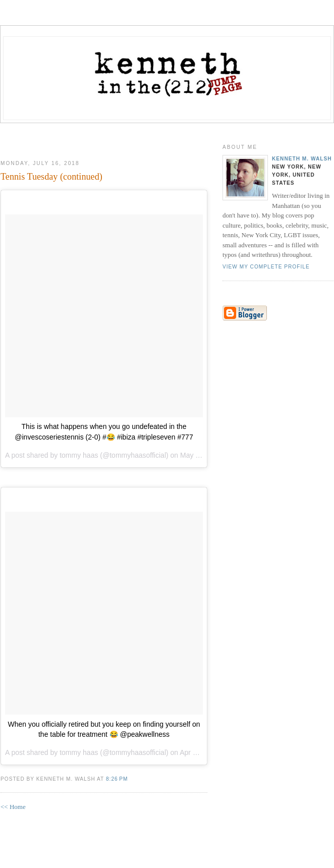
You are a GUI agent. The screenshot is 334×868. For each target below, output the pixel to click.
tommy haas (79, 455)
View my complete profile (266, 267)
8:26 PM (117, 779)
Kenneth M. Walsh (302, 159)
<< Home (13, 807)
